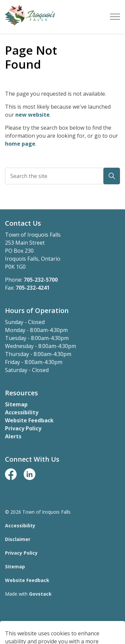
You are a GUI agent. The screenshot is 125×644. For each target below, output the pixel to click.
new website (32, 115)
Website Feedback (29, 420)
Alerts (13, 436)
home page (20, 144)
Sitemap (16, 404)
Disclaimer (18, 539)
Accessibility (22, 412)
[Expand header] (115, 17)
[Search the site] (62, 176)
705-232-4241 (33, 288)
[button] (112, 176)
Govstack (40, 594)
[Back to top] (62, 625)
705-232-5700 (41, 280)
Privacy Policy (23, 428)
